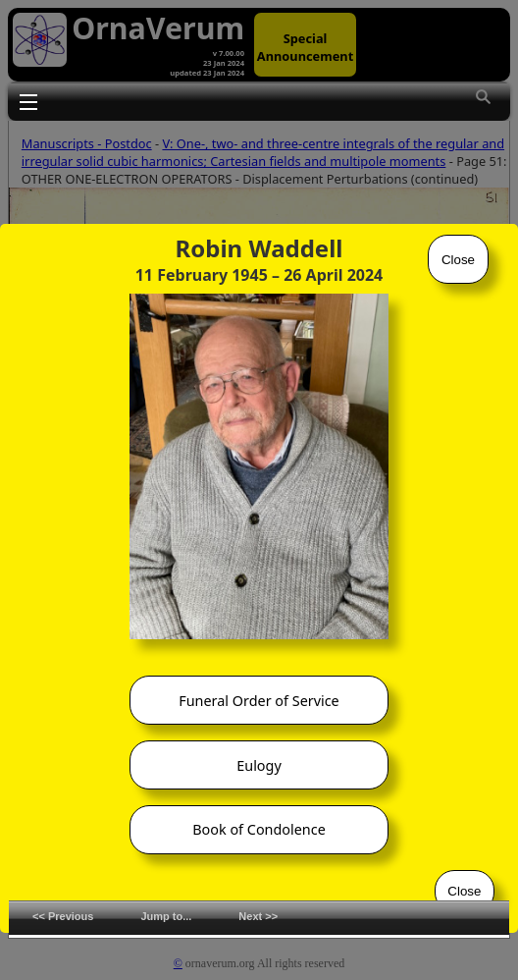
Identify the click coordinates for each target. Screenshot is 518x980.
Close (458, 260)
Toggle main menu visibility (28, 101)
